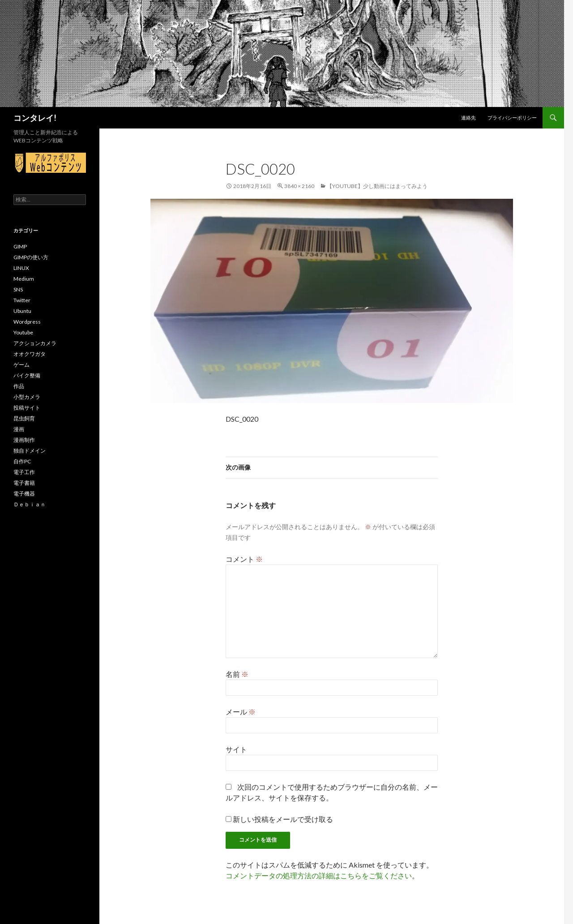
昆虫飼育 (24, 418)
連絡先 (468, 118)
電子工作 (24, 472)
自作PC (22, 461)
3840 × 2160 (299, 186)
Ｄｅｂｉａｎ (30, 504)
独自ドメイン (30, 451)
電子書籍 (24, 483)
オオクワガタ (30, 354)
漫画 (19, 429)
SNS (18, 289)
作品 (19, 386)
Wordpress (27, 322)
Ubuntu (22, 311)
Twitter (22, 300)
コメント (244, 559)
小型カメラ (27, 397)
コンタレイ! (35, 118)
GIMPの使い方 (31, 257)
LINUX (21, 268)
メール (241, 712)
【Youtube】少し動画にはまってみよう (377, 186)
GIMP (20, 246)
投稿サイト (27, 408)
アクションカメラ (35, 343)
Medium (24, 279)
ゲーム (21, 365)
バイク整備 (27, 375)
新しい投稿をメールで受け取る (283, 819)
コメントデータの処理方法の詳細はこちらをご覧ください (319, 875)
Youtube (23, 332)
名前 (237, 674)
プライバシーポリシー (512, 118)
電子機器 (24, 494)
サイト (236, 749)
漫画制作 (24, 440)
